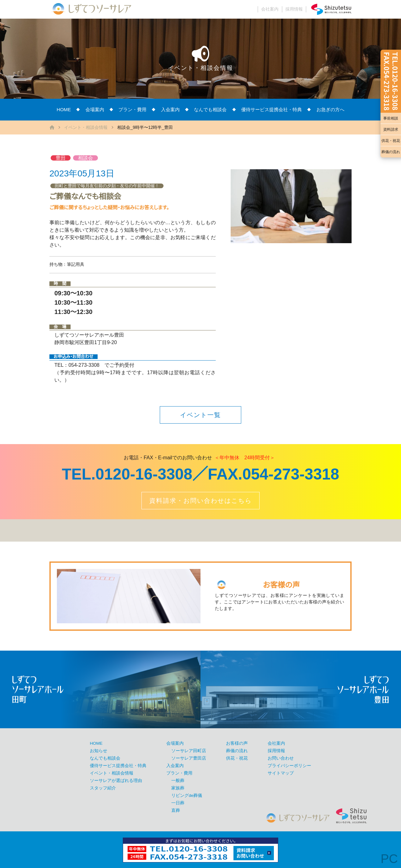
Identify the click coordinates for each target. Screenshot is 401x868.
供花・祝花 (391, 141)
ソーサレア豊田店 (189, 758)
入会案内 (170, 109)
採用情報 (294, 9)
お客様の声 (237, 743)
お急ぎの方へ (330, 109)
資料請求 (391, 130)
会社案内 (270, 9)
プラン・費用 (132, 109)
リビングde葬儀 (187, 795)
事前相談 (391, 118)
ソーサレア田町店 (189, 751)
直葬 (176, 810)
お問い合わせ (281, 758)
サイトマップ (281, 773)
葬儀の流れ (391, 152)
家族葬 (178, 788)
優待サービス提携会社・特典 (272, 109)
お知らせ (99, 751)
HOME (64, 109)
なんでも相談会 (210, 109)
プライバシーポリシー (289, 766)
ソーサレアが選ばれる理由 (116, 781)
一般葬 (178, 781)
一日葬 (178, 803)
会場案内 (95, 109)
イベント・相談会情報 (86, 127)
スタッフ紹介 (103, 788)
